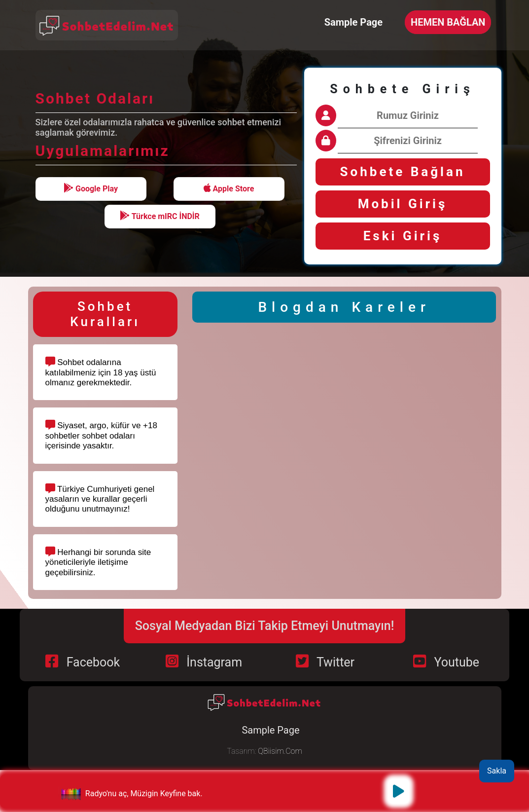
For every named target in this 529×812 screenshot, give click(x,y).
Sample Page (353, 22)
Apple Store (229, 188)
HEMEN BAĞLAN (448, 22)
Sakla (497, 771)
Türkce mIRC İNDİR (160, 216)
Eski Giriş (403, 236)
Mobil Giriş (403, 204)
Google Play (91, 188)
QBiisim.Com (280, 751)
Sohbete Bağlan (403, 172)
